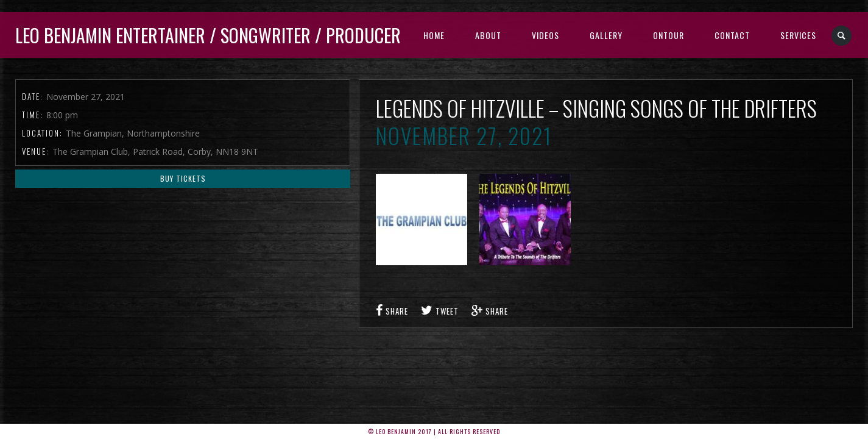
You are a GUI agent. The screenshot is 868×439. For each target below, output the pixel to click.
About (488, 35)
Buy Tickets (183, 178)
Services (798, 35)
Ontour (669, 35)
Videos (545, 35)
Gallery (606, 35)
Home (434, 35)
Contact (732, 35)
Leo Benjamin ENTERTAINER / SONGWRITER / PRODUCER (208, 35)
